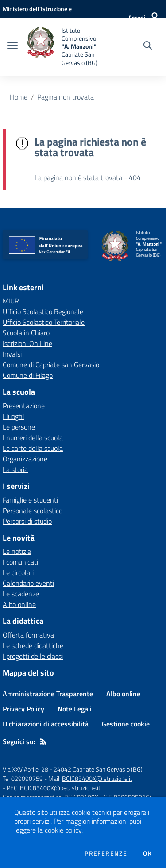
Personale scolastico (33, 511)
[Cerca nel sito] (148, 46)
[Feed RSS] (43, 741)
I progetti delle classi (33, 656)
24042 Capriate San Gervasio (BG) (98, 769)
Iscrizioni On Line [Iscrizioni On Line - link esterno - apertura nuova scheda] (27, 343)
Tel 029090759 (23, 778)
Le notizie (17, 551)
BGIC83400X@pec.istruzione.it (60, 788)
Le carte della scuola (33, 448)
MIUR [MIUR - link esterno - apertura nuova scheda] (11, 301)
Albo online (19, 604)
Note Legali (75, 709)
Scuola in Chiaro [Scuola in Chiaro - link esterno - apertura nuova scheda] (26, 333)
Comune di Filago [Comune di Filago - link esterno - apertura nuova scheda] (28, 375)
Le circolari (18, 572)
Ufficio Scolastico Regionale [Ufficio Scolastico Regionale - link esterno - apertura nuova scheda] (43, 311)
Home (19, 97)
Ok (147, 853)
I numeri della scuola (33, 438)
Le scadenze (21, 594)
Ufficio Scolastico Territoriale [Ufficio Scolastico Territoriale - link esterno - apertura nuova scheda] (44, 322)
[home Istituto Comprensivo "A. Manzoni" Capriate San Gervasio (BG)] (67, 47)
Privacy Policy (23, 709)
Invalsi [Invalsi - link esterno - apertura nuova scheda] (12, 354)
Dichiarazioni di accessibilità (46, 724)
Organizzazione (25, 459)
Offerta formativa (28, 635)
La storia (15, 469)
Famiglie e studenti (30, 500)
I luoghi (13, 416)
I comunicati (20, 562)
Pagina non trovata (66, 97)
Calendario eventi (28, 583)
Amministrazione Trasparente (48, 694)
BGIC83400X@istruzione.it (97, 778)
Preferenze (106, 853)
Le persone (19, 427)
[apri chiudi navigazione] (12, 46)
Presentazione (24, 406)
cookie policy (63, 830)
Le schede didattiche (33, 645)
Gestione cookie (126, 724)
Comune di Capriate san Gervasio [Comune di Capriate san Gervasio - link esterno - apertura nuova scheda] (51, 365)
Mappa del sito (28, 673)
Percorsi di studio (27, 521)
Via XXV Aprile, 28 (25, 769)
